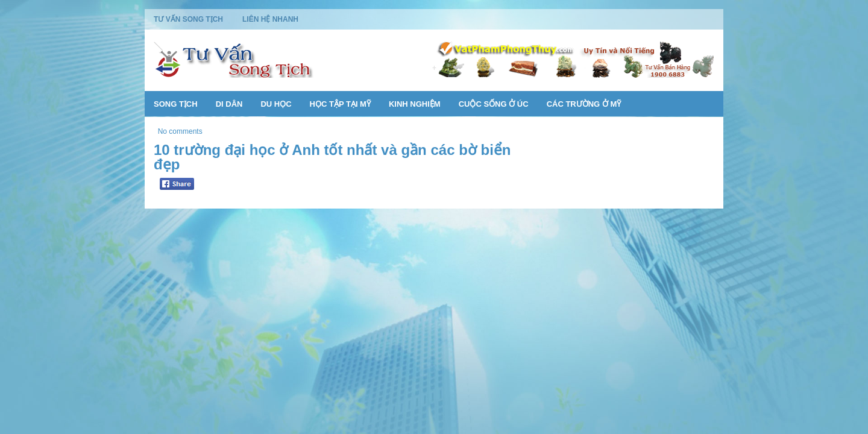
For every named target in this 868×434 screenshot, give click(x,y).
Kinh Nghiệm (415, 104)
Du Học (276, 104)
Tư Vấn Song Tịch (188, 19)
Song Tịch (176, 104)
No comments (180, 131)
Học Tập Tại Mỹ (340, 104)
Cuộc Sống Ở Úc (494, 104)
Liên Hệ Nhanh (270, 19)
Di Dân (229, 104)
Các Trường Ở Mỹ (584, 104)
